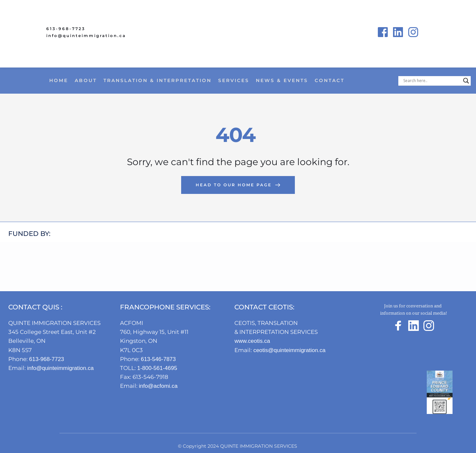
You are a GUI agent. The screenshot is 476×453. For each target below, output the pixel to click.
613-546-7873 (159, 359)
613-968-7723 (66, 29)
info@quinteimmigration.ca (86, 36)
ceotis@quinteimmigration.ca (296, 350)
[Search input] (432, 81)
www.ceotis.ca (255, 341)
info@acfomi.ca (161, 386)
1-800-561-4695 (158, 368)
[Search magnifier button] (466, 81)
